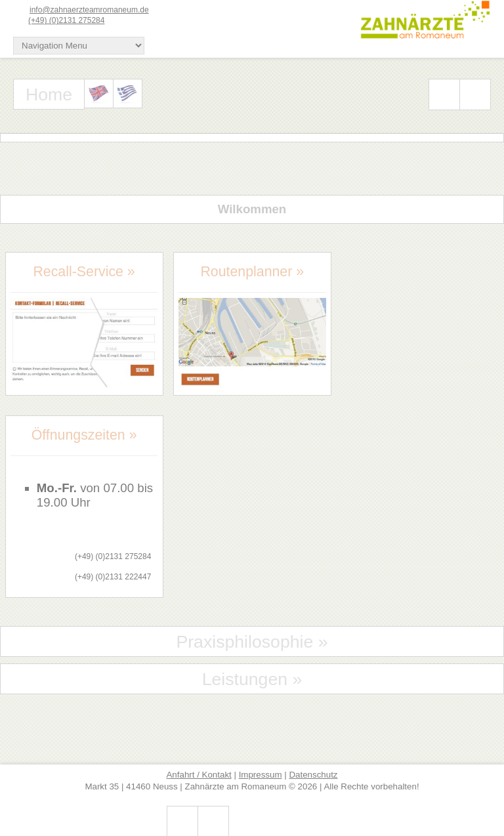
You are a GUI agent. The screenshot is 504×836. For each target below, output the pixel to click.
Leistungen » (252, 679)
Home (49, 94)
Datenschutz (313, 775)
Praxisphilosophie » (252, 642)
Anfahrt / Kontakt (199, 775)
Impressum (261, 775)
